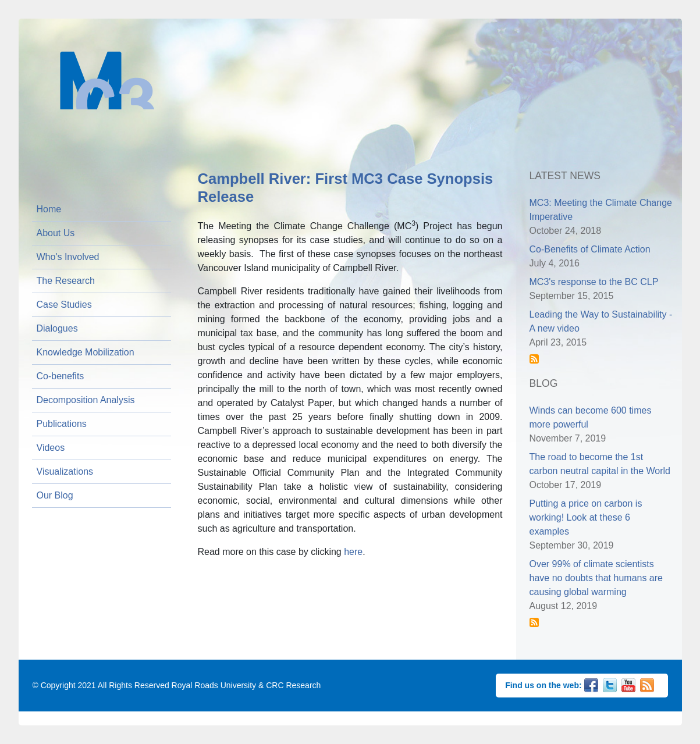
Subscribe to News (534, 359)
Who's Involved (68, 257)
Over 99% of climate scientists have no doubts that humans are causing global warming (596, 578)
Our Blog (55, 495)
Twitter (610, 684)
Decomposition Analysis (86, 400)
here (353, 552)
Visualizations (65, 471)
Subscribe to (534, 622)
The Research (66, 281)
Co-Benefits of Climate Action (590, 249)
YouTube (628, 684)
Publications (62, 424)
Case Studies (64, 305)
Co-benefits (61, 376)
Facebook (591, 684)
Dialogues (57, 328)
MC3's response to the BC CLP (594, 282)
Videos (51, 448)
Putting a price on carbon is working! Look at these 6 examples (586, 517)
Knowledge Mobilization (86, 352)
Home (49, 209)
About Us (56, 233)
